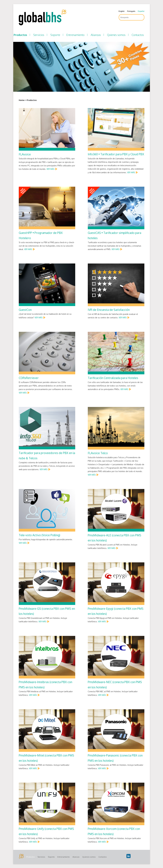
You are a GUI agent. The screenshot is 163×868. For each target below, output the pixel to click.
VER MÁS (51, 169)
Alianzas (96, 35)
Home (22, 100)
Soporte (55, 35)
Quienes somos (116, 35)
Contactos (138, 35)
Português (131, 11)
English (122, 11)
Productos (20, 35)
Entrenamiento (75, 35)
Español (141, 11)
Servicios (39, 35)
